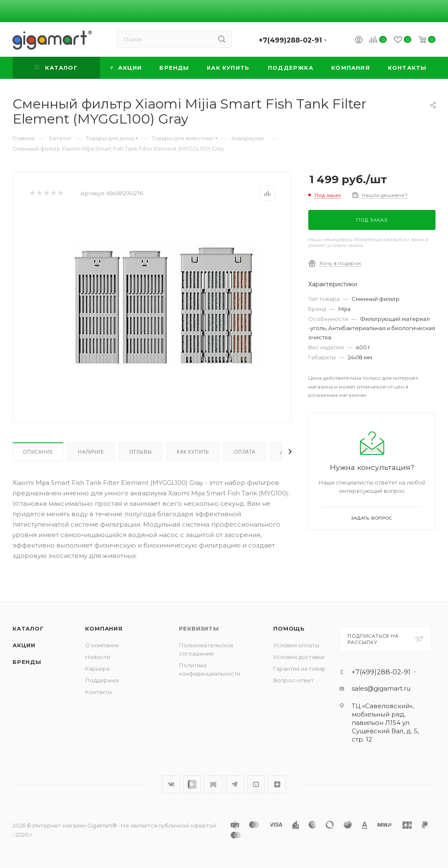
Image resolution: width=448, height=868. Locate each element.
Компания (104, 628)
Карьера (97, 669)
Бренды (27, 662)
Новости (98, 657)
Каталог (28, 628)
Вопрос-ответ (293, 680)
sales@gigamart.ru (381, 688)
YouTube (256, 784)
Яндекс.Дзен (277, 784)
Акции (24, 645)
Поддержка (102, 680)
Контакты (99, 692)
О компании (102, 645)
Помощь (289, 628)
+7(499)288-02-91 (290, 40)
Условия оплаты (296, 645)
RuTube (213, 784)
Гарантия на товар (300, 669)
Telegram (235, 784)
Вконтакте (171, 784)
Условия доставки (299, 657)
